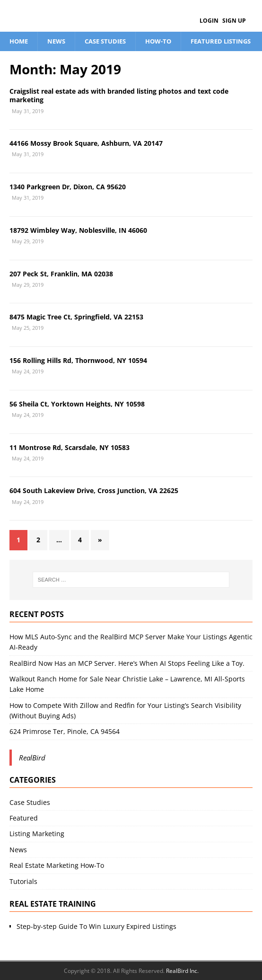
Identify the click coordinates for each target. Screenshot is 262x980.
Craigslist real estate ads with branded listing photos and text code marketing (119, 95)
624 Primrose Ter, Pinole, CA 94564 (65, 731)
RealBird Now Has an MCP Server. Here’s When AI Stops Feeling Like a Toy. (127, 663)
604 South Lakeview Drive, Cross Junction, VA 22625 (94, 490)
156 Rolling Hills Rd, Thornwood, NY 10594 (78, 360)
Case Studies (105, 41)
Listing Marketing (37, 834)
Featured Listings (221, 41)
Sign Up (234, 21)
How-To (158, 41)
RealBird (32, 758)
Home (19, 41)
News (56, 41)
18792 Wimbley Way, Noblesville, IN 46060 (78, 230)
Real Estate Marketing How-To (57, 865)
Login (209, 21)
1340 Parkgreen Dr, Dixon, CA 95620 (68, 187)
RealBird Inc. (182, 971)
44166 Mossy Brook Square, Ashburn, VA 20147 (86, 143)
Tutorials (23, 881)
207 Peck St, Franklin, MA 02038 (61, 274)
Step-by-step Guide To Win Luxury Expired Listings (96, 926)
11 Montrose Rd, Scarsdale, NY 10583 (70, 447)
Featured (24, 818)
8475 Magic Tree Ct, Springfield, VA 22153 (76, 317)
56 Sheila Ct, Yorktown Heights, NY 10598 (77, 404)
